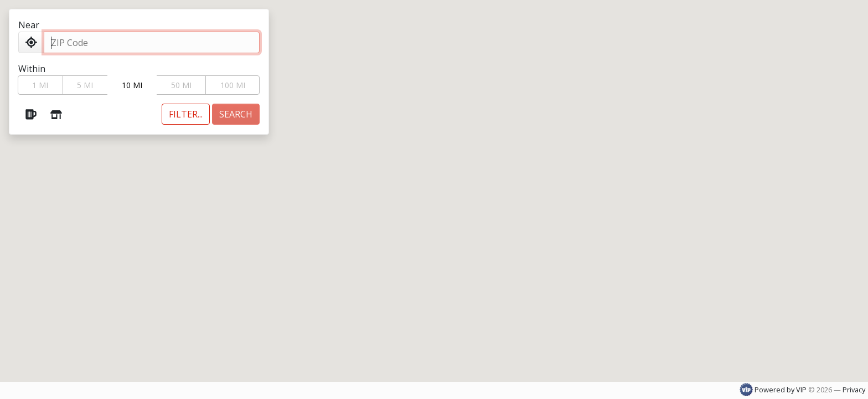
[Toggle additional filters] (186, 114)
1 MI (40, 85)
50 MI (181, 85)
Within (32, 69)
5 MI (85, 85)
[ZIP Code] (152, 42)
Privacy (854, 390)
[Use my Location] (31, 42)
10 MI (132, 85)
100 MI (233, 85)
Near (29, 25)
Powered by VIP (774, 390)
